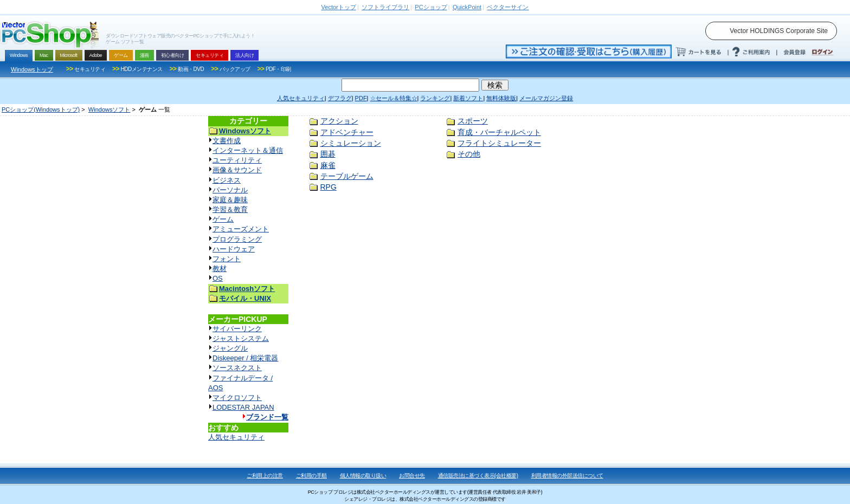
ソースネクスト (237, 368)
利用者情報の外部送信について (567, 476)
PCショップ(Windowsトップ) (41, 109)
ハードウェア (234, 249)
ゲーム (223, 219)
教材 (220, 269)
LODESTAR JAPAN (243, 407)
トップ (339, 7)
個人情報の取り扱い (363, 476)
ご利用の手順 (311, 476)
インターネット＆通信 (248, 150)
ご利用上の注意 (265, 476)
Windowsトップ (32, 69)
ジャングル (230, 348)
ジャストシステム (241, 338)
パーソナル (230, 190)
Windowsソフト (110, 109)
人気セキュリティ (236, 437)
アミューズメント (241, 229)
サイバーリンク (237, 329)
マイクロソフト (237, 398)
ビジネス (227, 180)
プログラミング (237, 239)
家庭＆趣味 (230, 200)
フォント (227, 259)
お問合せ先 (412, 476)
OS (218, 278)
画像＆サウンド (237, 170)
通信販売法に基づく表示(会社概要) (478, 476)
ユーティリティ (237, 160)
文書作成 (227, 141)
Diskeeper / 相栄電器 (245, 358)
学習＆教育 (230, 209)
